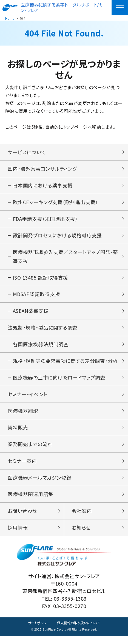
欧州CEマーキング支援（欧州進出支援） (56, 203)
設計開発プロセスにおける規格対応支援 (57, 237)
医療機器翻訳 (23, 416)
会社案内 (82, 518)
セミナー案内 (22, 467)
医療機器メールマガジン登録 (40, 484)
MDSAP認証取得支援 (37, 297)
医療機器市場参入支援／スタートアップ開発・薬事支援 (66, 259)
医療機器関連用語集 (31, 501)
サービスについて (27, 152)
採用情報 (18, 535)
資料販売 (18, 433)
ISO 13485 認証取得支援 (41, 280)
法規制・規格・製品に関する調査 (43, 331)
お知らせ (81, 535)
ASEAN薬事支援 (31, 314)
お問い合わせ (22, 518)
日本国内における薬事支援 (43, 186)
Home (10, 18)
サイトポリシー (37, 630)
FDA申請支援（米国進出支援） (46, 220)
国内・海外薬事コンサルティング (42, 169)
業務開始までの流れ (30, 450)
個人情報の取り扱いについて (79, 630)
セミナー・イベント (28, 399)
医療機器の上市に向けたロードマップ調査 (59, 382)
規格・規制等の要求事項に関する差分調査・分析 (65, 365)
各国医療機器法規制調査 (41, 348)
